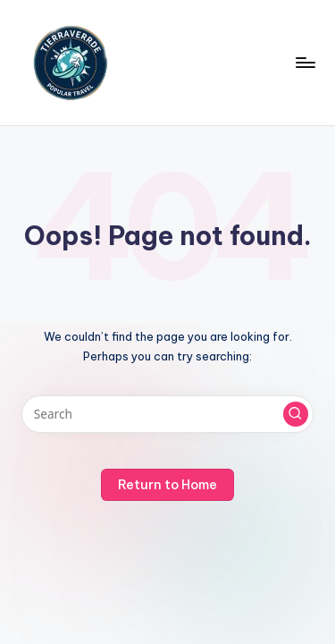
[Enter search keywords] (167, 414)
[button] (296, 414)
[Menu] (305, 62)
